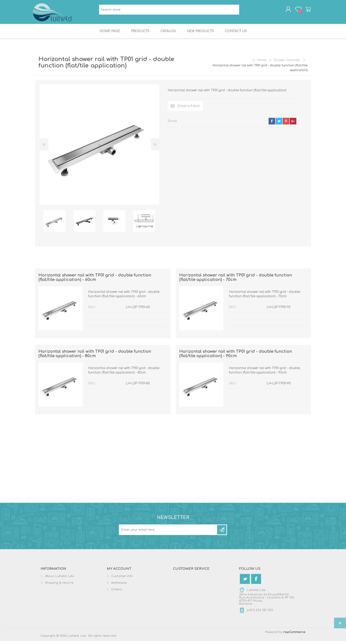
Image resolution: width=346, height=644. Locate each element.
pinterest (286, 124)
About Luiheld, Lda (59, 579)
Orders (117, 593)
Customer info (122, 579)
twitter (279, 124)
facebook (272, 124)
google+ (293, 124)
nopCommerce (294, 635)
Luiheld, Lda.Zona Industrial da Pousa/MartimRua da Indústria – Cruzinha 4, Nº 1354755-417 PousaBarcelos (267, 600)
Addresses (119, 586)
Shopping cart (306, 11)
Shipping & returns (59, 586)
